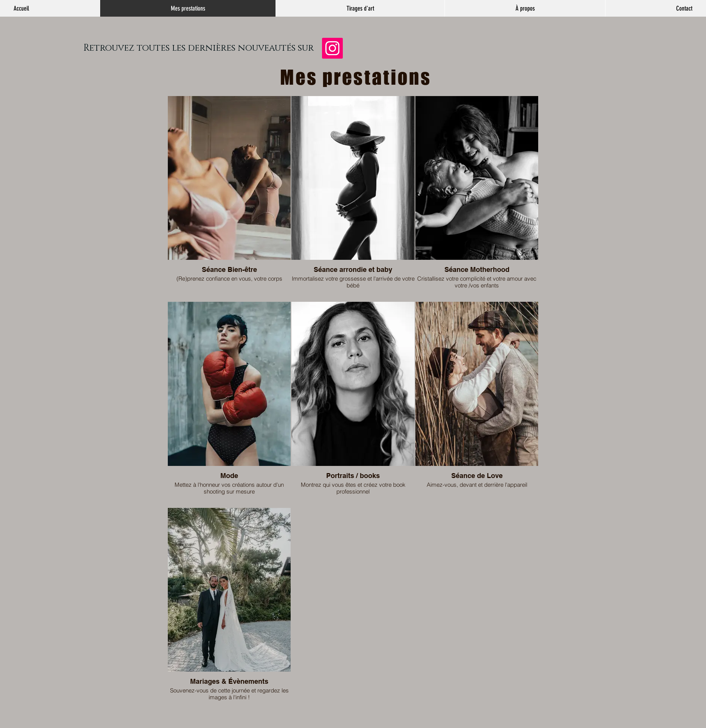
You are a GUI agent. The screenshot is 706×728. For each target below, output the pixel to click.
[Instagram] (332, 48)
